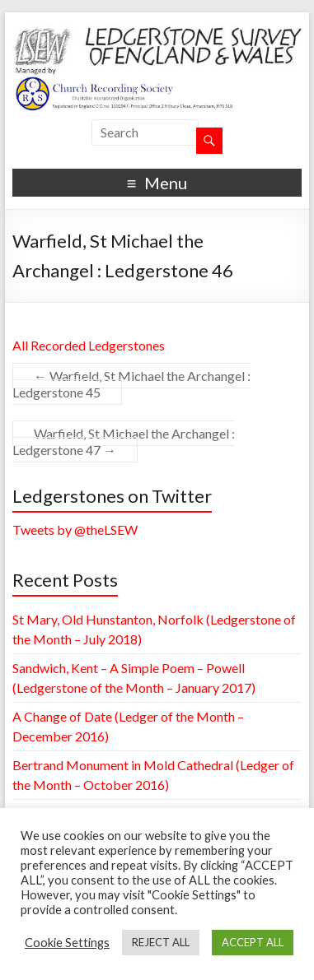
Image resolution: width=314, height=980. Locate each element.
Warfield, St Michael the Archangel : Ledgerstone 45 (131, 384)
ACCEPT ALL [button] (253, 942)
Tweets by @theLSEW (75, 529)
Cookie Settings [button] (67, 943)
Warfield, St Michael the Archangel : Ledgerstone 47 (124, 441)
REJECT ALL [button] (161, 942)
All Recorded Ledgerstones (89, 345)
